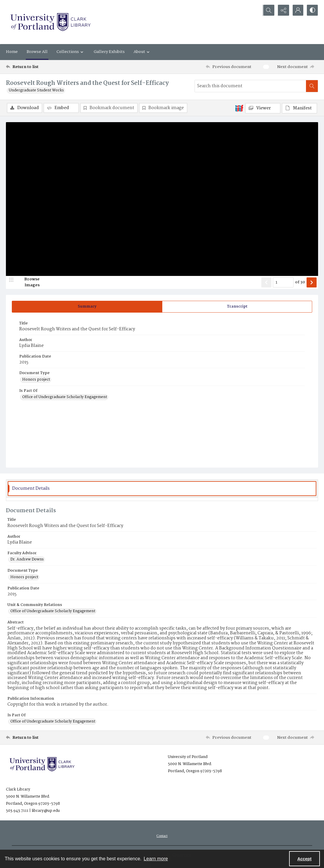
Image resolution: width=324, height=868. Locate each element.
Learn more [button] (156, 859)
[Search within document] (312, 86)
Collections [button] (71, 52)
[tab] (87, 307)
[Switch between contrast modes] (312, 10)
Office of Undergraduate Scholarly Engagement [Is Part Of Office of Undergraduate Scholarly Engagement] (65, 397)
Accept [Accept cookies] (304, 859)
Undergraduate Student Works (36, 90)
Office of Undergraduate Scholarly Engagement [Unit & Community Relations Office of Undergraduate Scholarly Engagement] (53, 612)
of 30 (300, 282)
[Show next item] (312, 282)
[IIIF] (239, 108)
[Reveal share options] (283, 10)
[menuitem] (162, 836)
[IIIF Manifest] (299, 108)
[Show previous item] (266, 282)
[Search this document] (250, 86)
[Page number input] (283, 282)
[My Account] (297, 10)
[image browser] (28, 282)
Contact (162, 836)
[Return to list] (49, 67)
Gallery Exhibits (109, 52)
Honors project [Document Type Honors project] (36, 380)
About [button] (142, 52)
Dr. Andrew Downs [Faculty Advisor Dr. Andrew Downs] (27, 560)
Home (12, 52)
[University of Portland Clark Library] (50, 22)
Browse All (37, 52)
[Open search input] (268, 10)
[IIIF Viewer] (263, 108)
